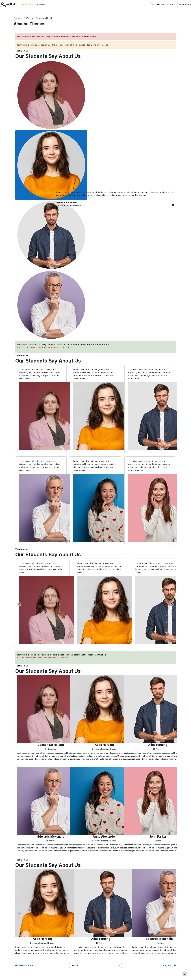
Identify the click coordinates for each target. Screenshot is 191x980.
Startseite (18, 18)
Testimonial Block (44, 18)
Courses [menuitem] (40, 5)
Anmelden (185, 5)
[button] (152, 5)
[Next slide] (172, 604)
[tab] (51, 95)
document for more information (92, 45)
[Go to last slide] (19, 604)
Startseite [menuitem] (27, 5)
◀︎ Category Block (24, 965)
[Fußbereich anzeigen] (185, 974)
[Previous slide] (19, 913)
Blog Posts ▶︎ (169, 965)
